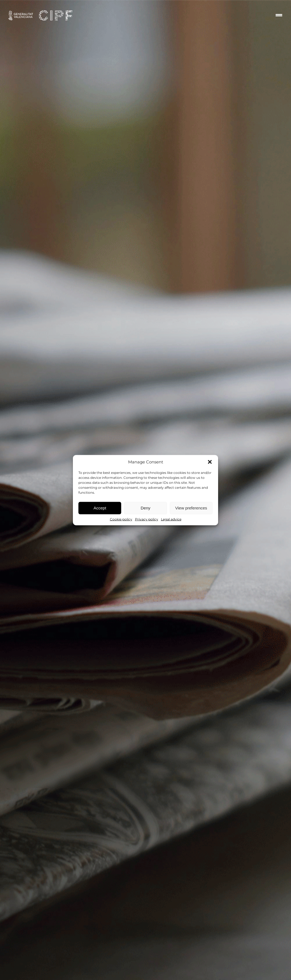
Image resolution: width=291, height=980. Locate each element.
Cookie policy (121, 519)
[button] (210, 462)
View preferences (191, 508)
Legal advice (171, 519)
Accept (100, 508)
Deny (145, 508)
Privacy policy (147, 519)
